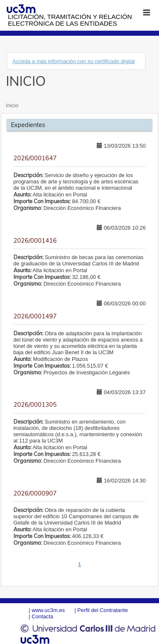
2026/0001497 (35, 316)
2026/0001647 (35, 158)
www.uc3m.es (48, 610)
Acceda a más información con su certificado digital (73, 61)
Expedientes (28, 125)
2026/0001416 (35, 241)
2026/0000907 (35, 493)
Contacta (42, 616)
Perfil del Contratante (103, 610)
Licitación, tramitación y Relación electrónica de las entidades (70, 20)
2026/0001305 (35, 405)
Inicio (12, 105)
